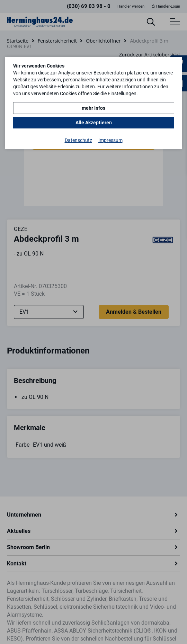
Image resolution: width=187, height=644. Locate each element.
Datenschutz (78, 140)
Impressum (110, 140)
